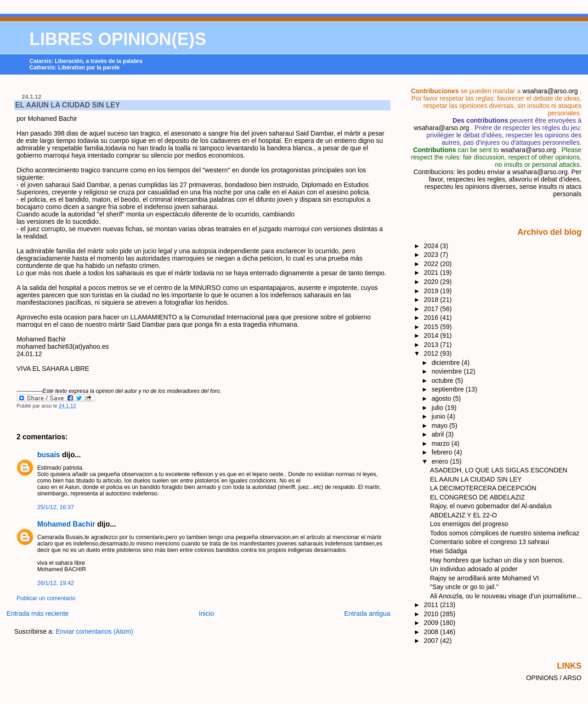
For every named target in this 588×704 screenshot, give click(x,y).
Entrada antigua (367, 613)
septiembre (449, 389)
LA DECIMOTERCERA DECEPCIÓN (483, 488)
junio (440, 416)
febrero (443, 452)
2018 (432, 300)
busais (49, 455)
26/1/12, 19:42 (56, 583)
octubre (444, 380)
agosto (442, 398)
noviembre (448, 371)
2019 (432, 291)
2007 (432, 641)
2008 (432, 632)
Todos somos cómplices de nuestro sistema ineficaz (505, 533)
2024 (432, 246)
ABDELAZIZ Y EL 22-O (464, 515)
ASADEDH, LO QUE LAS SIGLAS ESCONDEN (499, 470)
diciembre (447, 363)
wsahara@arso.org (550, 91)
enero (441, 461)
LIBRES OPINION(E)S (118, 39)
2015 (432, 327)
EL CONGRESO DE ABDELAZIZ (478, 497)
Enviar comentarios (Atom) (94, 631)
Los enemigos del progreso (469, 524)
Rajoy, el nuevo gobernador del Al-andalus (491, 506)
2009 (432, 623)
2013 (432, 345)
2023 (432, 255)
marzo (442, 443)
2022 (432, 264)
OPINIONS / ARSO (554, 678)
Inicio (206, 613)
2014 (432, 335)
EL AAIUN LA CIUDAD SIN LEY (68, 105)
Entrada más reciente (37, 613)
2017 (432, 309)
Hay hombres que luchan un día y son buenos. (497, 560)
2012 (432, 353)
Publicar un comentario (46, 598)
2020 (432, 282)
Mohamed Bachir (66, 524)
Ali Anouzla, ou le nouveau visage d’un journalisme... (506, 596)
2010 (432, 614)
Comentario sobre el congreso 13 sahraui (489, 542)
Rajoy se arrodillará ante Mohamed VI (484, 578)
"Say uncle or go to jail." (464, 587)
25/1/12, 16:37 (56, 507)
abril (439, 434)
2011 (432, 605)
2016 (432, 318)
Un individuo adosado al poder (474, 569)
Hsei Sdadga (449, 551)
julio (438, 408)
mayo (441, 426)
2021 (432, 273)
